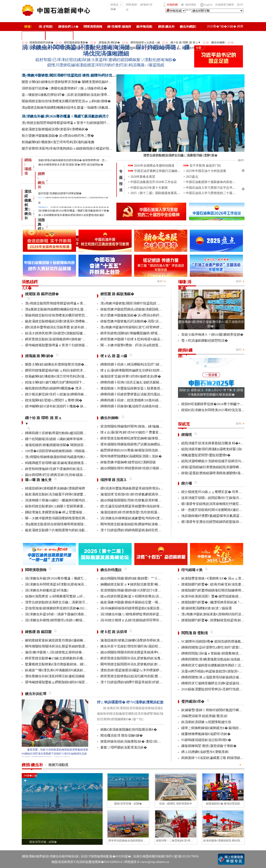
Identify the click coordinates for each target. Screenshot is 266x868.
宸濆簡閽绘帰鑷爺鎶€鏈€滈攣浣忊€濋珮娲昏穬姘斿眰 (141, 590)
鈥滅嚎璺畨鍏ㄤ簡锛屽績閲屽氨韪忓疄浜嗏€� (216, 710)
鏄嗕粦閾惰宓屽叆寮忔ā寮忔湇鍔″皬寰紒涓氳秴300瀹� (223, 647)
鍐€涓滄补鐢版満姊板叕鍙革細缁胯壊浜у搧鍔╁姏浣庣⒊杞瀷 (146, 488)
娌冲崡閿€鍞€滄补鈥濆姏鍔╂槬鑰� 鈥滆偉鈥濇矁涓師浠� (70, 406)
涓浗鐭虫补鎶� (59, 36)
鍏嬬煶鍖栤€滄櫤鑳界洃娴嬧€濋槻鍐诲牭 (55, 488)
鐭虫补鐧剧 (188, 27)
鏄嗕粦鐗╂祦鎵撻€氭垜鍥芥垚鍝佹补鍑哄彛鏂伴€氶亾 (140, 406)
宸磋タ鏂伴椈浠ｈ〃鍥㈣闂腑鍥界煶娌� (212, 335)
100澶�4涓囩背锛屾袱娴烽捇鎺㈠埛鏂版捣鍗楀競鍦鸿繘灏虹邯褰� (75, 451)
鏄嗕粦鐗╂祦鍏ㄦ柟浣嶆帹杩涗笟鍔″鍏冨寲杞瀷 (137, 364)
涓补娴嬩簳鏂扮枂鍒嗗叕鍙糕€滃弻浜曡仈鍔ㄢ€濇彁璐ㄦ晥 (144, 608)
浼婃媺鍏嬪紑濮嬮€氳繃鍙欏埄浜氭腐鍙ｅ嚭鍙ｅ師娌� (222, 516)
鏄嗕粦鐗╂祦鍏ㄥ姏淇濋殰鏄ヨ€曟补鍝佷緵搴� (136, 400)
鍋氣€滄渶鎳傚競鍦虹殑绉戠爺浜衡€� (129, 729)
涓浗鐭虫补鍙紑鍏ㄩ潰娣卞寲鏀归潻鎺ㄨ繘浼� (61, 614)
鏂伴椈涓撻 (145, 27)
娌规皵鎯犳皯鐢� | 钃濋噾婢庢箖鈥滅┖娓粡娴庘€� (220, 602)
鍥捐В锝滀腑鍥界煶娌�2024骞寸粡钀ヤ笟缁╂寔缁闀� (224, 404)
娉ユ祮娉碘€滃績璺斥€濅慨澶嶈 (205, 752)
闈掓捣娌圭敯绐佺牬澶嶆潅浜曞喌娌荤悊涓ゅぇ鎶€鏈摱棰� (66, 101)
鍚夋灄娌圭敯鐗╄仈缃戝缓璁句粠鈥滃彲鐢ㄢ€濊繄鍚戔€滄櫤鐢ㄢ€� (76, 530)
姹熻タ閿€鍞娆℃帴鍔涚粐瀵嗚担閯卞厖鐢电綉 (60, 382)
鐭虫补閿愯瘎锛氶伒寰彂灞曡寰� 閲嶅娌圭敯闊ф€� (71, 165)
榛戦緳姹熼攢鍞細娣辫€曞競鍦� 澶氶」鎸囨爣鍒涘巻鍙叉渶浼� (73, 388)
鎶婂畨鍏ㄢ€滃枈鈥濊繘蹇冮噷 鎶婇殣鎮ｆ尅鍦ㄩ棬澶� (222, 758)
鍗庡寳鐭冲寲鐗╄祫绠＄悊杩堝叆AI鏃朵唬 (132, 339)
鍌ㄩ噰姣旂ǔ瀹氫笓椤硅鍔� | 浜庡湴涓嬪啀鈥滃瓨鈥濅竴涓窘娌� (72, 95)
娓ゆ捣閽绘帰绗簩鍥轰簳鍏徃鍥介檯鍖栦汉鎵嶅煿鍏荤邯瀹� (147, 468)
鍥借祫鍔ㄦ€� (68, 27)
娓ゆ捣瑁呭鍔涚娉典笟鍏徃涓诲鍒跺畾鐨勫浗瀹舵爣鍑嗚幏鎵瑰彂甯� (79, 475)
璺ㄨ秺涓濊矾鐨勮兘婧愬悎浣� (205, 341)
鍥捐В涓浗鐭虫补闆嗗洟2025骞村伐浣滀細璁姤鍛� (220, 410)
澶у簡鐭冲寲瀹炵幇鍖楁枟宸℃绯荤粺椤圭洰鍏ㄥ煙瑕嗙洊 (143, 327)
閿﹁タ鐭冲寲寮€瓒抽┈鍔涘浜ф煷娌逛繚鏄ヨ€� (137, 345)
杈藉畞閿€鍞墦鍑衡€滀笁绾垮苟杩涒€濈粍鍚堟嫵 (58, 142)
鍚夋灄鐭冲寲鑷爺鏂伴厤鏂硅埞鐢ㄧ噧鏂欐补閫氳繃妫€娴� (145, 602)
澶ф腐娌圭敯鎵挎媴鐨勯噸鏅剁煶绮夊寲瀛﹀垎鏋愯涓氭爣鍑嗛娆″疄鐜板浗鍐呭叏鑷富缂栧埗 (92, 108)
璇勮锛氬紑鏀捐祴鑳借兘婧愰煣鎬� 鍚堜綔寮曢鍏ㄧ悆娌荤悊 (76, 160)
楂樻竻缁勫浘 (33, 36)
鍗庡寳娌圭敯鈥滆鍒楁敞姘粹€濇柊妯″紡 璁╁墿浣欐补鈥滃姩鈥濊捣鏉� (79, 339)
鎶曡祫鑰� (116, 5)
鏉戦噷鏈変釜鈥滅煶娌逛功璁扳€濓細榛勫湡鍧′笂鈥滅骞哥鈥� (72, 640)
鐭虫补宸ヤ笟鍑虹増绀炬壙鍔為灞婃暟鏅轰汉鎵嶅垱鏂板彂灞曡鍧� (152, 646)
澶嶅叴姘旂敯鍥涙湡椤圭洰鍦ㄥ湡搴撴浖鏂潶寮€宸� (65, 602)
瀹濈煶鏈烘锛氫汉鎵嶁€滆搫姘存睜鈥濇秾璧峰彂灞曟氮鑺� (145, 640)
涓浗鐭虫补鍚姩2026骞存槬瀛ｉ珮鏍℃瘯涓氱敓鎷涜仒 (66, 116)
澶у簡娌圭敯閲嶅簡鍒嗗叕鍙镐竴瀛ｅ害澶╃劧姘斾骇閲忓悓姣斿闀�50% (76, 123)
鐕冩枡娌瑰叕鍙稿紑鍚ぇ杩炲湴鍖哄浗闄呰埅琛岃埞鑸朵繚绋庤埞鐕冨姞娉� (82, 370)
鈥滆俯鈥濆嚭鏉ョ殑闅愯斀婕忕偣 (206, 722)
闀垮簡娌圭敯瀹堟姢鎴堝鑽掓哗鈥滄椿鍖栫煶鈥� (138, 524)
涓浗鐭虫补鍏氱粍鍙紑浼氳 (47, 590)
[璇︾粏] (138, 719)
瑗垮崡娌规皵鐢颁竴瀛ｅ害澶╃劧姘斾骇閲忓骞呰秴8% (66, 345)
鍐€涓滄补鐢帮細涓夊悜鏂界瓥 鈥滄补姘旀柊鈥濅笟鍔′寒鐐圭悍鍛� (75, 327)
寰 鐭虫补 (28, 214)
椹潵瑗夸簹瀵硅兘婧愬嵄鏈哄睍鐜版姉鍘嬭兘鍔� (218, 522)
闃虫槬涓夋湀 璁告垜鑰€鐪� (122, 735)
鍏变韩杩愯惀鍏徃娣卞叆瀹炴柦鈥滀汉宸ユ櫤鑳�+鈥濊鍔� (70, 469)
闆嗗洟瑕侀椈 (93, 27)
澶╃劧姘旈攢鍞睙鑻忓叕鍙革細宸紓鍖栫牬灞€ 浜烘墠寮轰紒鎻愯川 (151, 682)
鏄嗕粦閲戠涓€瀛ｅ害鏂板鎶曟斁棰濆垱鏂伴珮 (217, 653)
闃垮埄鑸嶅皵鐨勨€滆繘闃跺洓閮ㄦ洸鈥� (131, 456)
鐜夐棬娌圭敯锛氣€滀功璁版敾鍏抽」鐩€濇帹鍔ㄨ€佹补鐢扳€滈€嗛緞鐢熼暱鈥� (85, 664)
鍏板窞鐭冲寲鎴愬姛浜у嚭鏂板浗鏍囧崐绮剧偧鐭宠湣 (140, 309)
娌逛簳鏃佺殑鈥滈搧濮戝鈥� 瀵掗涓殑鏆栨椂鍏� (139, 741)
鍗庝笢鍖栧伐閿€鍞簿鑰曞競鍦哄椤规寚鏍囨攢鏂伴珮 (141, 333)
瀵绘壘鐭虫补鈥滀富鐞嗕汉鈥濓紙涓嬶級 (55, 676)
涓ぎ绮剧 (46, 27)
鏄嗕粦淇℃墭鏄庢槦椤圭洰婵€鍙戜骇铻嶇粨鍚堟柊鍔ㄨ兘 (224, 683)
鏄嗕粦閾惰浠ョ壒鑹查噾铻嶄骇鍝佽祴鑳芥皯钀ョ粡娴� (223, 677)
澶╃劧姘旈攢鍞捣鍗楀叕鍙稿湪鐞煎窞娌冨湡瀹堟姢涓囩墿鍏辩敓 (149, 530)
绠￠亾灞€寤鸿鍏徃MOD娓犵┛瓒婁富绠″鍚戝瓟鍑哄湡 (143, 432)
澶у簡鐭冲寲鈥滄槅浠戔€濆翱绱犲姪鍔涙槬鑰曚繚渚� (221, 614)
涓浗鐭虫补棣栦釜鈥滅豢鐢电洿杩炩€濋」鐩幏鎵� (139, 518)
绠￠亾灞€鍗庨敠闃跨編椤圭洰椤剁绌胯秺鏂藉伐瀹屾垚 (142, 370)
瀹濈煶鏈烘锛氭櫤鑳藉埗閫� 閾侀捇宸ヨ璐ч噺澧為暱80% (69, 445)
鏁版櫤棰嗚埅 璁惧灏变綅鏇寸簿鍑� (209, 746)
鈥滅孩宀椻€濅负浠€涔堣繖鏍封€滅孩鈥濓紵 (58, 670)
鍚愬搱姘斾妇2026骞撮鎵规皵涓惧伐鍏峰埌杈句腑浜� (141, 450)
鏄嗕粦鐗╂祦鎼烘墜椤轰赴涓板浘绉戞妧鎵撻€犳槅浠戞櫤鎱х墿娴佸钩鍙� (155, 394)
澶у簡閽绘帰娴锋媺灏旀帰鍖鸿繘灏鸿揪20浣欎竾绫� (64, 457)
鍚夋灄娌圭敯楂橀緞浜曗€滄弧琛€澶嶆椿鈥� (55, 129)
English (208, 5)
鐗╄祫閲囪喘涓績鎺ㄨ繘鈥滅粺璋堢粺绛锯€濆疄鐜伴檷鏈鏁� (73, 439)
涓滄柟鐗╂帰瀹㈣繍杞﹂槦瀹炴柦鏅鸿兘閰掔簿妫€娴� (66, 500)
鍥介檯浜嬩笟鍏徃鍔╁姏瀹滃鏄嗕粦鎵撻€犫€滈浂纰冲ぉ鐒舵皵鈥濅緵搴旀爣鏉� (86, 394)
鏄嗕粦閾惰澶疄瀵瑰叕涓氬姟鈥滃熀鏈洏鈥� (216, 659)
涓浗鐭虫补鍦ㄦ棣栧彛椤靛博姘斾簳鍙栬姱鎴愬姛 (138, 614)
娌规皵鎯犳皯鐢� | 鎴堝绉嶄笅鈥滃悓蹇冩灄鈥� (218, 584)
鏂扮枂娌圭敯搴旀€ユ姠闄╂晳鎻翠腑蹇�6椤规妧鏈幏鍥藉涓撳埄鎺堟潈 (79, 506)
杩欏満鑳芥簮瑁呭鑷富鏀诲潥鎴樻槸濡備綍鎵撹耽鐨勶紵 (68, 463)
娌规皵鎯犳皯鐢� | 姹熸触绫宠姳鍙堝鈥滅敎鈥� (218, 620)
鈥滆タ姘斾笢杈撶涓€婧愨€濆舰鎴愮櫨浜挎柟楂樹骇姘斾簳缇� (72, 333)
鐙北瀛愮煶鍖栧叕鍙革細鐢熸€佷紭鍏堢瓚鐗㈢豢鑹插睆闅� (145, 506)
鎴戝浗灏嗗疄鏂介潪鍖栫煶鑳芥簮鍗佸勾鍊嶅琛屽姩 (220, 461)
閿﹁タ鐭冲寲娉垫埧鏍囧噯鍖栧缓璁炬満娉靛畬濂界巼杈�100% (72, 518)
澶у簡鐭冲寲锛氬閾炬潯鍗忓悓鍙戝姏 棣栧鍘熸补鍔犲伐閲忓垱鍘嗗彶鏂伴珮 (83, 75)
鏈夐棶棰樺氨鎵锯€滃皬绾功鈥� (206, 734)
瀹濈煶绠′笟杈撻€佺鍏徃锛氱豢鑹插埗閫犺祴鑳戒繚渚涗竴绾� (148, 494)
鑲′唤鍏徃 (146, 5)
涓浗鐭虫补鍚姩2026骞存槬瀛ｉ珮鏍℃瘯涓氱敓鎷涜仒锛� (74, 211)
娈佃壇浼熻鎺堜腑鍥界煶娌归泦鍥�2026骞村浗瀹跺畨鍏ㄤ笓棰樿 (74, 608)
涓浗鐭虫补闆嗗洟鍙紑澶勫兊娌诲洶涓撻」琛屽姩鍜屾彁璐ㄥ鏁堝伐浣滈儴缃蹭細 (106, 51)
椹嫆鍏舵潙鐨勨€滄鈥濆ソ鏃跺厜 (207, 608)
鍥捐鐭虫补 (166, 27)
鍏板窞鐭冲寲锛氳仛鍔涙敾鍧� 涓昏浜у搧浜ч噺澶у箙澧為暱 (146, 321)
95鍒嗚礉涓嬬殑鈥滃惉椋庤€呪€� (206, 740)
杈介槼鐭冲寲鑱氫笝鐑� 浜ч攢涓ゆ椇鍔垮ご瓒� (58, 136)
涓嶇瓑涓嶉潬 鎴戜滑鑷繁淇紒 (205, 716)
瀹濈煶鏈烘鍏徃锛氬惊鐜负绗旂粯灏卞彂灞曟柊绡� (140, 512)
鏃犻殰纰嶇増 (191, 7)
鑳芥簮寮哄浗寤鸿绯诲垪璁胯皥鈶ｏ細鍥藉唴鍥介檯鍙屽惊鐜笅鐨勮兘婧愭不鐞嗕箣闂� (88, 148)
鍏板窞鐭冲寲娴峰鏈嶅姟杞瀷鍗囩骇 (128, 462)
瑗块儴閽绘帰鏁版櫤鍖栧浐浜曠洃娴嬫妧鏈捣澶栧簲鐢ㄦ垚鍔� (148, 444)
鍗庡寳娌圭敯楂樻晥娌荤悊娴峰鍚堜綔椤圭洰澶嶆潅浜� (143, 438)
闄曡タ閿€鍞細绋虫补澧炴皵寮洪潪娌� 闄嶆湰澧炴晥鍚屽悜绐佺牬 (72, 82)
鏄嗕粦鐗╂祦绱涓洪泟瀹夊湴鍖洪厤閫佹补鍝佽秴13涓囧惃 (145, 382)
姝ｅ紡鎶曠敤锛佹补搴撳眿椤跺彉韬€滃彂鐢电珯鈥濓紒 (71, 215)
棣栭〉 (29, 27)
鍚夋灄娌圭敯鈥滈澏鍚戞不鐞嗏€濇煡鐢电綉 (58, 494)
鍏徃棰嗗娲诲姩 (119, 27)
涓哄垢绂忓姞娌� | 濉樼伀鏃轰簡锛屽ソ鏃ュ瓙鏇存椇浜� (65, 88)
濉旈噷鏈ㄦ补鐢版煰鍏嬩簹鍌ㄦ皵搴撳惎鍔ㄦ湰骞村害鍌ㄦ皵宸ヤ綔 (150, 388)
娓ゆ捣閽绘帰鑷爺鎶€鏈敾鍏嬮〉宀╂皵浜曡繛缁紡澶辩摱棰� (148, 578)
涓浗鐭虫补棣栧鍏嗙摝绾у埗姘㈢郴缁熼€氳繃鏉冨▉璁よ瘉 (69, 620)
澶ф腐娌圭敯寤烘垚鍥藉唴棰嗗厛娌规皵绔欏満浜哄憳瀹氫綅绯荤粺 (74, 524)
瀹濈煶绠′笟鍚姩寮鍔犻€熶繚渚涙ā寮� (131, 376)
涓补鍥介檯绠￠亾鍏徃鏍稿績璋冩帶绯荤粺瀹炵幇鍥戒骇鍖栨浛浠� (152, 620)
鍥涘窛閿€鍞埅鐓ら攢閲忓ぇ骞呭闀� (54, 400)
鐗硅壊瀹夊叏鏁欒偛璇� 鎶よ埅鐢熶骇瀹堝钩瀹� (62, 512)
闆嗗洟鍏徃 (132, 7)
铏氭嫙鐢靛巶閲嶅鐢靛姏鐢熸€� (206, 455)
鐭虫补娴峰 (218, 42)
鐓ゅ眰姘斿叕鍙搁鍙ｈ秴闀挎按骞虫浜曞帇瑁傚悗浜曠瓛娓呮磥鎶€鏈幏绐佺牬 (160, 596)
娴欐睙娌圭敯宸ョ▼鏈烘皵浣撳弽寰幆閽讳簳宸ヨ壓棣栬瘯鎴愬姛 (149, 584)
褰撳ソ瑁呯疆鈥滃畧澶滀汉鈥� (124, 747)
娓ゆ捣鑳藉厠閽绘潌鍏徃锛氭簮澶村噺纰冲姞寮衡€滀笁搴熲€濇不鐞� (153, 500)
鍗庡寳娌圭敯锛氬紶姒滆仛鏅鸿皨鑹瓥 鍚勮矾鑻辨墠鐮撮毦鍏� (148, 676)
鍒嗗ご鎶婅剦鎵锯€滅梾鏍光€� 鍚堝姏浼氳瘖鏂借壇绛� (223, 728)
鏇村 (160, 281)
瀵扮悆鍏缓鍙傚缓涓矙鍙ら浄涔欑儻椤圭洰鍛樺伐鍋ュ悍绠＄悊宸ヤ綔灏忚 (157, 670)
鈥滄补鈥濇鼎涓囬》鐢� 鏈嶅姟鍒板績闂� (213, 596)
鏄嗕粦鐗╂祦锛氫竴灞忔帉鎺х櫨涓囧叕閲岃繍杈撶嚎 (64, 433)
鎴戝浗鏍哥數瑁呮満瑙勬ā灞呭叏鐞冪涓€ (212, 449)
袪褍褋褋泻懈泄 (225, 5)
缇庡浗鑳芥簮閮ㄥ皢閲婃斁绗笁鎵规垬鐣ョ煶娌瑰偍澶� (223, 498)
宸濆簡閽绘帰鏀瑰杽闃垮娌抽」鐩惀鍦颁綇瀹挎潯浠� (142, 426)
